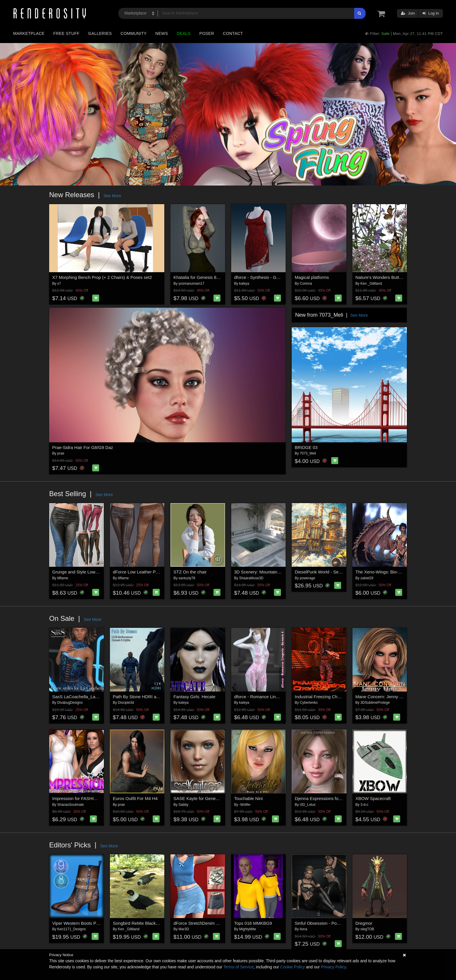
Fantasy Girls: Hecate (195, 697)
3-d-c (364, 805)
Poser (207, 33)
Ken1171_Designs (72, 929)
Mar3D (184, 929)
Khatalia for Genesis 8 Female (203, 277)
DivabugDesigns (70, 703)
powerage (308, 578)
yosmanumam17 (192, 284)
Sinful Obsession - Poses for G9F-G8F (332, 923)
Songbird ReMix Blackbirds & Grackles (150, 923)
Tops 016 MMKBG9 (253, 923)
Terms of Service (238, 967)
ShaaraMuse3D (251, 578)
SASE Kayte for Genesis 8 (199, 798)
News (162, 33)
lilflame (63, 578)
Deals (184, 33)
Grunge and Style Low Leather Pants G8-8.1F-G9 (100, 572)
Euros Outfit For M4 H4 (135, 798)
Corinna (306, 284)
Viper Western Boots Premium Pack (87, 923)
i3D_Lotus (308, 805)
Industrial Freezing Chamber (322, 697)
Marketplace (29, 33)
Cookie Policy (292, 967)
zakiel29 (367, 578)
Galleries (100, 33)
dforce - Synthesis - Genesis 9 (263, 277)
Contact (233, 33)
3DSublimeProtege (375, 703)
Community (134, 33)
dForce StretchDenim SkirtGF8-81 (207, 923)
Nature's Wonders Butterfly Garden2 (390, 277)
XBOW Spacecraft (373, 798)
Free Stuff (66, 33)
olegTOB (367, 929)
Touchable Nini (248, 798)
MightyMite (247, 929)
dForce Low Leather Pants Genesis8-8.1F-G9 (157, 572)
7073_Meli (308, 453)
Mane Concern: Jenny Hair (381, 697)
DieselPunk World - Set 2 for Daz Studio (334, 572)
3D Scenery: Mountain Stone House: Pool (275, 572)
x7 (59, 284)
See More (112, 196)
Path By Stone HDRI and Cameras (146, 697)
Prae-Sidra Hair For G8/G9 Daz (83, 447)
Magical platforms (312, 277)
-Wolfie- (245, 805)
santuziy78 (187, 578)
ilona (303, 929)
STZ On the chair (190, 572)
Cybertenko (309, 703)
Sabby (184, 805)
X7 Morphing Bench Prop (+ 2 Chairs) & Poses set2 (102, 277)
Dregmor (364, 923)
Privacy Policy (333, 967)
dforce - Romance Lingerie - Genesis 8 (272, 697)
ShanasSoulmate (71, 805)
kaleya (244, 284)
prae (61, 453)
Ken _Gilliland (371, 284)
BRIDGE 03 (306, 447)
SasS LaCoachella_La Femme (82, 697)
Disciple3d (126, 703)
